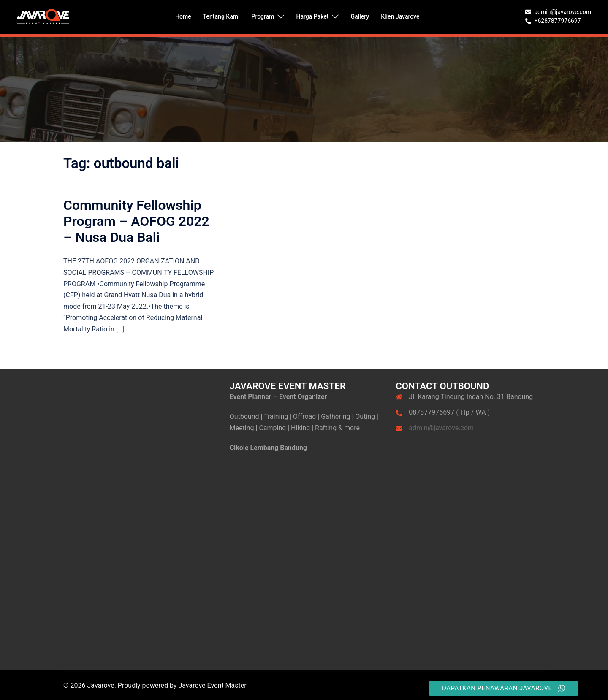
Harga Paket (312, 16)
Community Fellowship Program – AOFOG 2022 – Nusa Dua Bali (136, 221)
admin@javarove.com (441, 428)
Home (183, 16)
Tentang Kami (221, 16)
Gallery (360, 16)
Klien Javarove (400, 16)
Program (263, 16)
